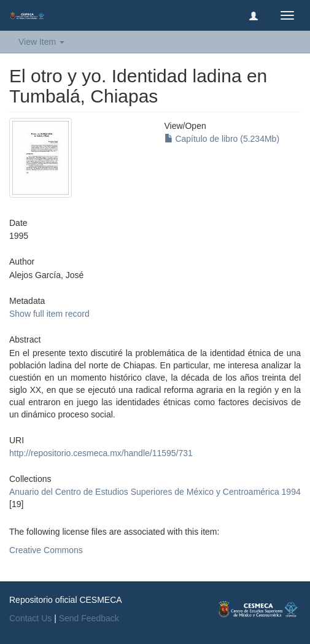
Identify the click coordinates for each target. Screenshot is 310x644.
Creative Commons (46, 550)
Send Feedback (89, 618)
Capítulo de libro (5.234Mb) (222, 139)
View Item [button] (41, 42)
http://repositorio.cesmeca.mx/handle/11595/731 (101, 453)
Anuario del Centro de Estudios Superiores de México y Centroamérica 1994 (155, 492)
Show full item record (49, 314)
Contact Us (30, 618)
